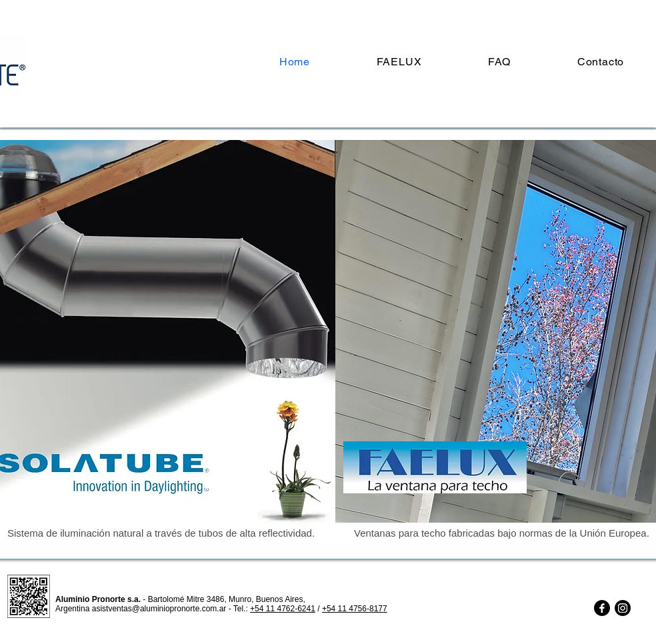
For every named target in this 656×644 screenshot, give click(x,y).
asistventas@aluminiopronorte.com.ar (159, 609)
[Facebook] (602, 608)
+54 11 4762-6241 (283, 609)
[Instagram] (623, 608)
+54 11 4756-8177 (355, 609)
